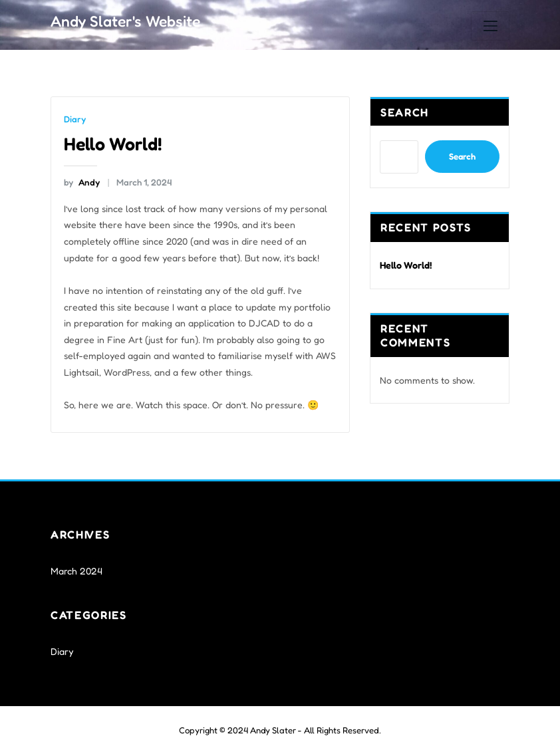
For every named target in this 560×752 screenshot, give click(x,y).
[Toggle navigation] (490, 26)
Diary (74, 119)
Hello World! (112, 142)
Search (405, 112)
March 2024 (75, 567)
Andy (81, 181)
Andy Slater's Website (124, 20)
